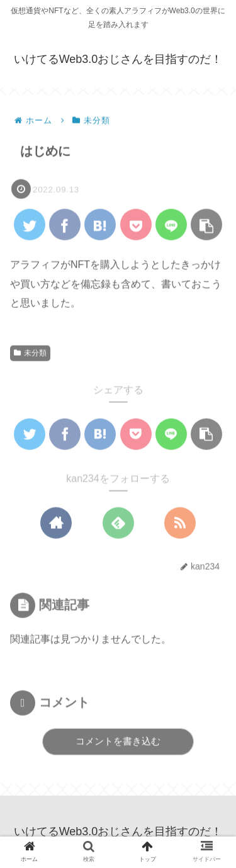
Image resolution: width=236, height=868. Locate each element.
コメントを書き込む (118, 742)
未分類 (30, 353)
